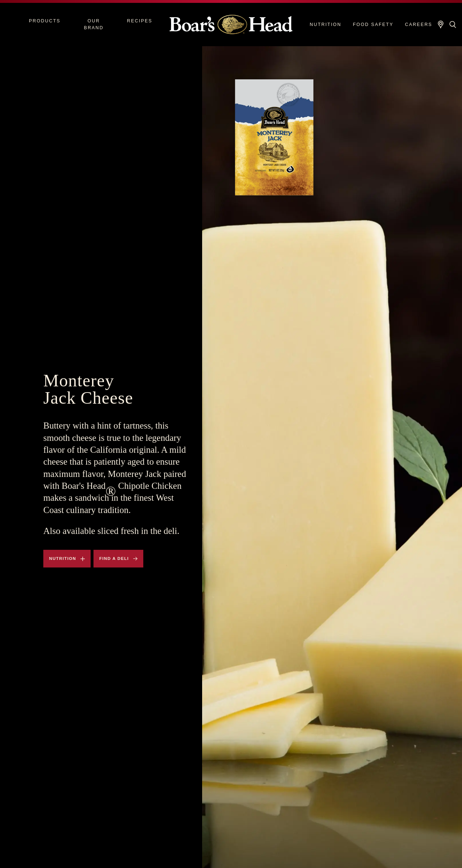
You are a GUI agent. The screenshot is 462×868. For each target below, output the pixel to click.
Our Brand (94, 24)
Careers (419, 25)
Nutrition (326, 25)
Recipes (140, 21)
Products (45, 21)
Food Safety (373, 25)
